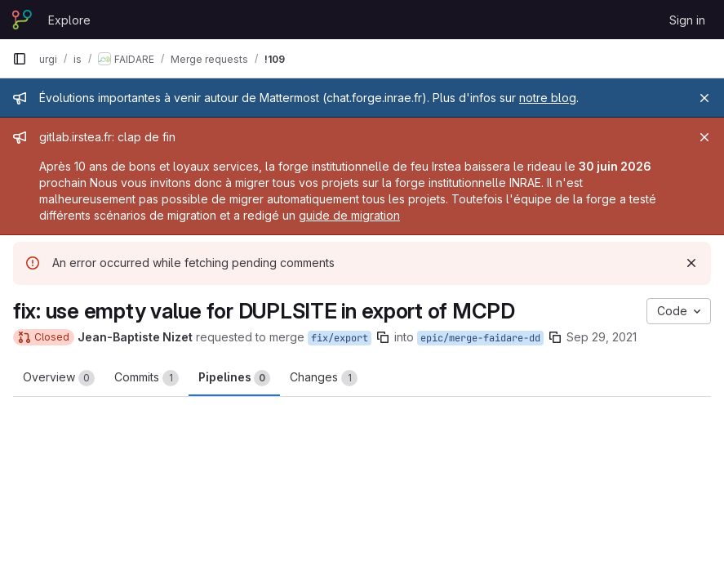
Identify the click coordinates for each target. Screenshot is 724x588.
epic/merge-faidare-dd (480, 338)
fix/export (340, 338)
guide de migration (349, 215)
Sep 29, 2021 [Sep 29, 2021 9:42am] (602, 337)
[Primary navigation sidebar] (20, 59)
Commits (147, 378)
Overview (59, 378)
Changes (324, 378)
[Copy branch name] (383, 337)
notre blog (548, 98)
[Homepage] (22, 20)
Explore (69, 20)
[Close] (704, 98)
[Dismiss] (691, 263)
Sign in (687, 20)
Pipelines (234, 378)
